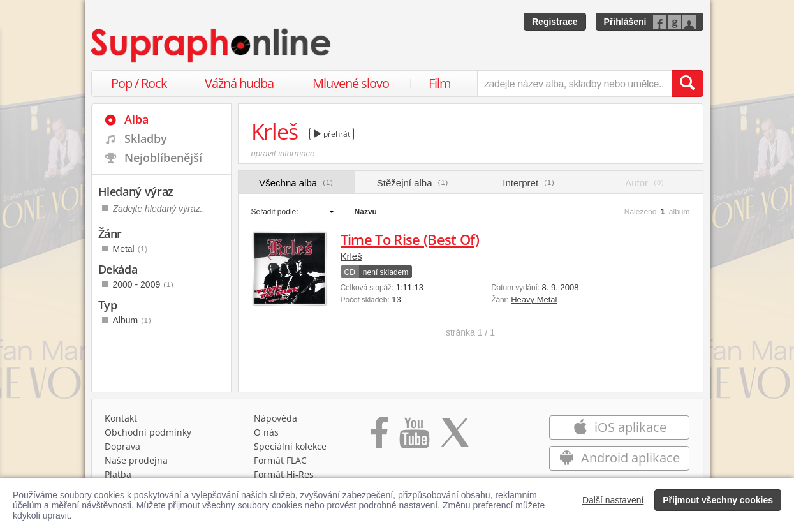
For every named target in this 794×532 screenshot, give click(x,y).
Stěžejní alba (413, 183)
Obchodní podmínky (148, 432)
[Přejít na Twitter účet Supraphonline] (455, 437)
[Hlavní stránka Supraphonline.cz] (212, 45)
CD (350, 272)
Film (440, 83)
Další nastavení (613, 500)
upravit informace (283, 153)
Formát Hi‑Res (284, 474)
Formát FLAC (280, 460)
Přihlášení (625, 22)
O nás (266, 432)
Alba (136, 119)
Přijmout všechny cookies (718, 500)
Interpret (528, 183)
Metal (131, 249)
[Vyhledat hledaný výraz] (687, 84)
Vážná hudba (239, 83)
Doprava (122, 446)
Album (132, 320)
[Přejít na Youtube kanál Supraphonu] (414, 437)
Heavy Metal (534, 299)
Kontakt (121, 418)
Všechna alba (296, 183)
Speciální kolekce (290, 446)
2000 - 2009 (143, 284)
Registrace (555, 22)
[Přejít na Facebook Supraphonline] (379, 437)
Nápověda (276, 418)
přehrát (332, 134)
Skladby (146, 138)
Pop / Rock (139, 83)
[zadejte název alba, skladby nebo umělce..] (574, 84)
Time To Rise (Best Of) (410, 239)
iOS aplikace (620, 427)
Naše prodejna (136, 460)
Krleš (351, 256)
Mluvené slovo (351, 83)
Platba (118, 474)
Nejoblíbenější (163, 158)
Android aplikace (620, 458)
